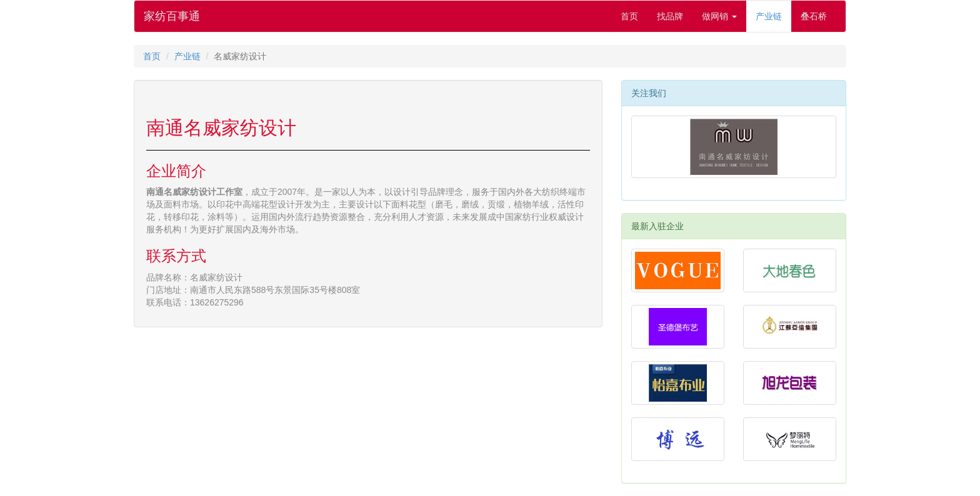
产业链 (769, 16)
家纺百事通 (172, 16)
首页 (629, 16)
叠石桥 (814, 16)
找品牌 (670, 16)
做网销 (719, 16)
